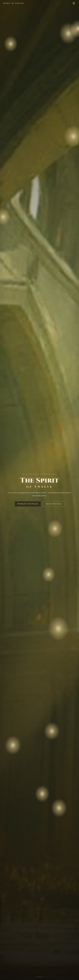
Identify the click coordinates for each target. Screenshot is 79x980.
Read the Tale (54, 504)
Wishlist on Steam (28, 504)
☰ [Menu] (74, 3)
